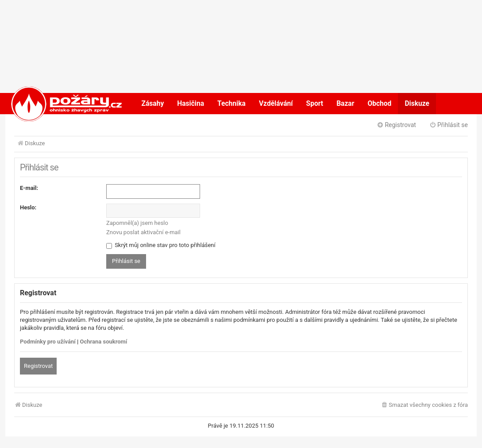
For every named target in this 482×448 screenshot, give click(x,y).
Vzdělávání (276, 104)
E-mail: (29, 188)
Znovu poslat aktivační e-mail (143, 232)
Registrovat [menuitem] (396, 125)
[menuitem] (424, 405)
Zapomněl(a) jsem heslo (137, 223)
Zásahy (153, 104)
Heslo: (28, 207)
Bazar (345, 104)
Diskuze (417, 104)
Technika (231, 104)
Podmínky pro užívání (48, 342)
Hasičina (191, 104)
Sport (315, 104)
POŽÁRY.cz (57, 104)
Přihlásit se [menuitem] (449, 125)
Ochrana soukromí (104, 342)
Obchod (379, 104)
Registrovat (38, 366)
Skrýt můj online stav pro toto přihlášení (161, 245)
